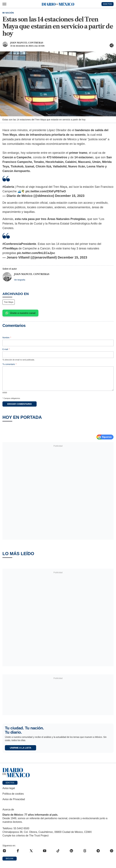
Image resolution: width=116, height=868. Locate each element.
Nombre (7, 338)
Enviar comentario (20, 404)
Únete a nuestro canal (20, 313)
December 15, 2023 (70, 196)
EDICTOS (107, 4)
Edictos (10, 783)
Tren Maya (9, 302)
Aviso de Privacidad (14, 799)
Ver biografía (20, 280)
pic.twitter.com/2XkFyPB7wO (46, 191)
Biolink (10, 859)
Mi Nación (8, 13)
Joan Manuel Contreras (27, 43)
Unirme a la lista (21, 748)
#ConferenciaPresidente (19, 244)
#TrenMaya (10, 248)
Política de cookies (13, 794)
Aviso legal (9, 788)
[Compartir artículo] (112, 45)
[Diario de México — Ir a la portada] (58, 4)
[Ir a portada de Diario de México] (58, 773)
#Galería (8, 187)
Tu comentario (9, 364)
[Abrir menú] (4, 4)
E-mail (6, 349)
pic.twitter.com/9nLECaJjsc (36, 253)
